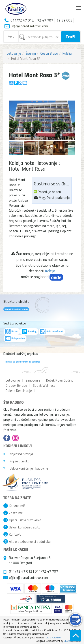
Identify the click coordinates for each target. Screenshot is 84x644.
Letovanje (14, 53)
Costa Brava (49, 53)
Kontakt (15, 534)
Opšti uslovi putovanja (25, 520)
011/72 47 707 (46, 571)
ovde (56, 277)
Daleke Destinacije (19, 391)
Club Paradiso (53, 637)
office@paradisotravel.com (28, 577)
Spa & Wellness (44, 385)
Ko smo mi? (17, 506)
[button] (71, 105)
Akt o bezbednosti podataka (30, 541)
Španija (31, 53)
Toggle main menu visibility (79, 7)
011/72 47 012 (21, 571)
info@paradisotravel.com (30, 26)
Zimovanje (33, 380)
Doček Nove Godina (60, 380)
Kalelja (67, 53)
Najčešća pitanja (18, 454)
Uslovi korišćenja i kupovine (26, 468)
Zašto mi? (16, 513)
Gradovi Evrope (16, 385)
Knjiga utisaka (16, 461)
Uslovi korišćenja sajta (25, 527)
